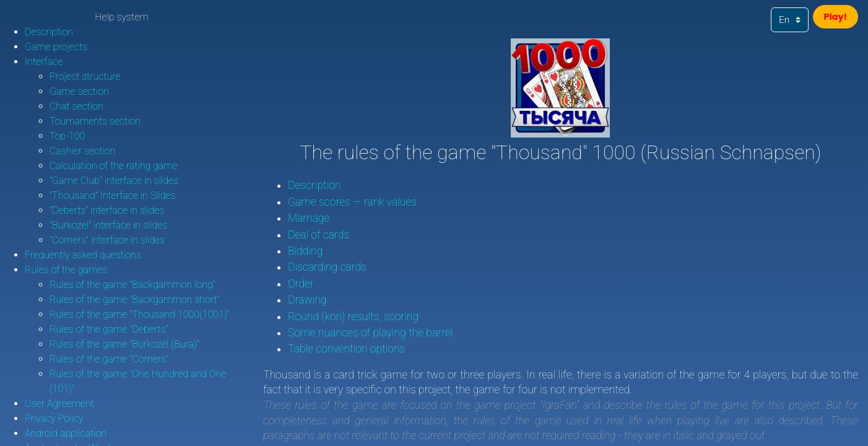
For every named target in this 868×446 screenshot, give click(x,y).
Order (301, 284)
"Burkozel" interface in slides (108, 225)
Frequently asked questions (83, 255)
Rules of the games (66, 270)
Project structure (85, 77)
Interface (44, 62)
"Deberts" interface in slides (107, 210)
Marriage (309, 218)
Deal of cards (319, 235)
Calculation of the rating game (114, 166)
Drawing (307, 300)
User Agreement (59, 404)
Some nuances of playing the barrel (371, 333)
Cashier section (82, 151)
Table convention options (346, 349)
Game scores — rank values (352, 202)
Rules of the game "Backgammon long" (132, 285)
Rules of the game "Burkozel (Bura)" (124, 344)
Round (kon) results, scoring (353, 317)
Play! (831, 19)
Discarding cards (327, 267)
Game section (79, 91)
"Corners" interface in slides (107, 240)
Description (49, 32)
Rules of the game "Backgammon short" (135, 300)
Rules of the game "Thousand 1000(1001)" (140, 314)
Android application (66, 433)
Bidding (305, 251)
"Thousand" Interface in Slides (113, 195)
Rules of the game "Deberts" (109, 329)
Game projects (56, 47)
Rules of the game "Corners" (109, 359)
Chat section (76, 106)
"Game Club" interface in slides (114, 181)
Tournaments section (95, 121)
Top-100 (67, 136)
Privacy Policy (54, 418)
